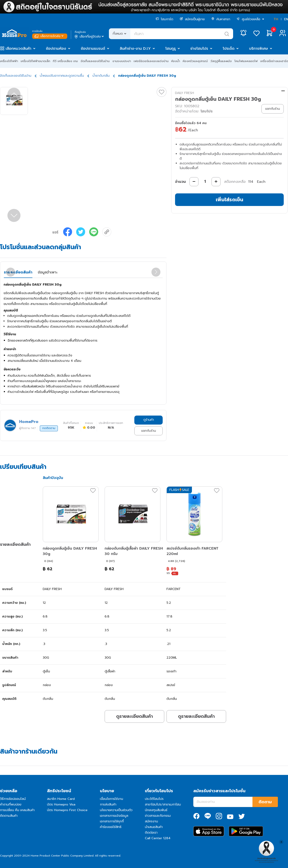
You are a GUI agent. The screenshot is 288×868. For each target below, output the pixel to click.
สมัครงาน (151, 821)
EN (286, 19)
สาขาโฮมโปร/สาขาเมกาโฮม (163, 804)
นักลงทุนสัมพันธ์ (156, 810)
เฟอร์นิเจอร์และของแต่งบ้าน (151, 61)
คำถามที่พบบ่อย (11, 804)
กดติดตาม (49, 428)
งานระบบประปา (122, 61)
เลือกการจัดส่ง (49, 36)
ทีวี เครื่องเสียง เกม (65, 61)
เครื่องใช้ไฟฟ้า (9, 61)
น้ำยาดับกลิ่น (101, 76)
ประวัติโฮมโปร (154, 799)
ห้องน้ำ (176, 61)
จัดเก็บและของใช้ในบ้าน (95, 61)
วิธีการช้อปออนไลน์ (13, 799)
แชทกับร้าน (149, 431)
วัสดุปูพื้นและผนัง (221, 61)
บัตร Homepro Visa (61, 804)
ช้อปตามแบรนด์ (93, 49)
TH (276, 19)
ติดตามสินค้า (9, 816)
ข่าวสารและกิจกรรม (158, 816)
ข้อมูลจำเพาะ (48, 272)
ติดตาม (265, 802)
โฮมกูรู (171, 49)
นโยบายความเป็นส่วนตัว (116, 810)
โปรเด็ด (229, 49)
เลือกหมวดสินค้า (18, 49)
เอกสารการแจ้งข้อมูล (114, 816)
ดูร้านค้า (149, 420)
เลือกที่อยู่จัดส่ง (90, 37)
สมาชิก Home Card (61, 799)
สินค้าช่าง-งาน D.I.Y (135, 49)
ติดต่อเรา (151, 833)
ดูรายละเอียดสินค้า (134, 716)
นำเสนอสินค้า (154, 827)
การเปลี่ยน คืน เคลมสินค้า (17, 810)
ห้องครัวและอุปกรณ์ (195, 61)
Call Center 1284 (158, 838)
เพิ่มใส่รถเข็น (229, 200)
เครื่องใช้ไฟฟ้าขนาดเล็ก (35, 61)
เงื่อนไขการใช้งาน (111, 799)
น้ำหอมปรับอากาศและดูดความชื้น (62, 76)
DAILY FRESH (184, 93)
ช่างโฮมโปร (199, 49)
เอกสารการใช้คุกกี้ (112, 821)
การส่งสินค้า (108, 804)
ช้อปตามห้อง (56, 49)
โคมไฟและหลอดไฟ (246, 61)
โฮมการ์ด (164, 19)
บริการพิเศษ (259, 49)
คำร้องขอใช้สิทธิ (111, 827)
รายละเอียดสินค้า (18, 272)
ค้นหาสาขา (221, 19)
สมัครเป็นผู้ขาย (192, 19)
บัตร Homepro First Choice (67, 810)
